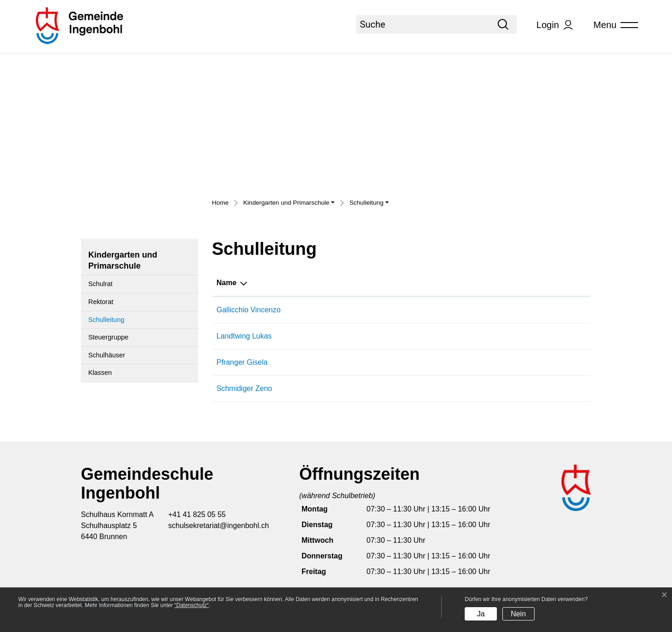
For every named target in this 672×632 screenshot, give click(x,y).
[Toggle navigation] (613, 25)
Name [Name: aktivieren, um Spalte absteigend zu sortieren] (227, 283)
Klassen (100, 373)
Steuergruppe (108, 337)
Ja (481, 614)
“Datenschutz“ (192, 605)
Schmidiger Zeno (244, 388)
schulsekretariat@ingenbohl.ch (219, 526)
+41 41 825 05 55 (197, 514)
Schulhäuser (107, 355)
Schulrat (100, 284)
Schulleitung (110, 322)
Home (220, 203)
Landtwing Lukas (244, 336)
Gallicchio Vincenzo (248, 310)
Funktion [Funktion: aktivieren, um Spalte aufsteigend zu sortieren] (377, 283)
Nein (518, 614)
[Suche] (423, 24)
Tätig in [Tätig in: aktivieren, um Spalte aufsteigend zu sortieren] (518, 283)
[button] (289, 204)
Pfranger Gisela (242, 362)
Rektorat (101, 302)
